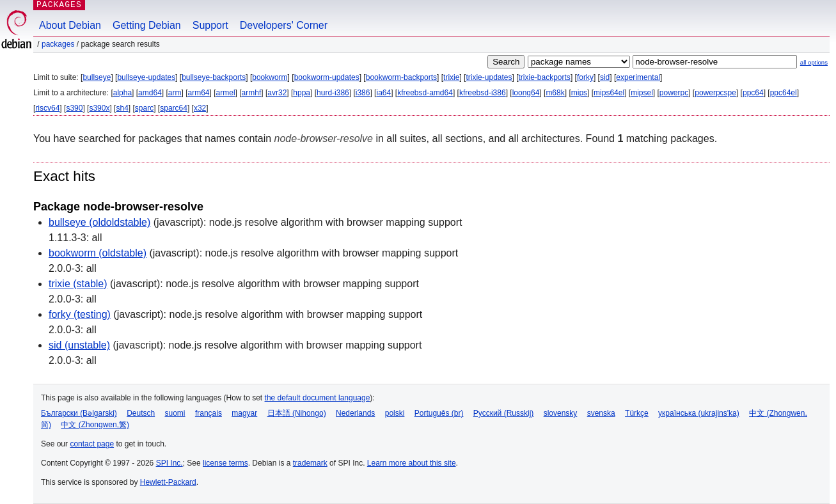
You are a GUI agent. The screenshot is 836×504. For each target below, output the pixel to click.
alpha (122, 93)
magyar (244, 413)
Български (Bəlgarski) (79, 413)
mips (579, 93)
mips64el (609, 93)
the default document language (318, 398)
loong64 (526, 93)
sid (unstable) (79, 345)
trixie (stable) (78, 284)
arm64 (199, 93)
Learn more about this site (412, 463)
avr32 (277, 93)
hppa (302, 93)
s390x (99, 108)
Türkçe (637, 413)
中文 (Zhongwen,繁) (95, 425)
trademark (310, 463)
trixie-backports (545, 77)
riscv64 (47, 108)
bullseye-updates (146, 77)
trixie (451, 77)
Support (210, 25)
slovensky (561, 413)
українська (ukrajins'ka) (699, 413)
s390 (74, 108)
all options (814, 62)
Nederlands (355, 413)
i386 (363, 93)
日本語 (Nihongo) (297, 413)
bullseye (97, 77)
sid (605, 77)
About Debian (70, 25)
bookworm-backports (401, 77)
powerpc (674, 93)
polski (395, 413)
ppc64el (784, 93)
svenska (601, 413)
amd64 (150, 93)
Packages (58, 44)
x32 (200, 108)
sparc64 (174, 108)
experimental (638, 77)
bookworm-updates (327, 77)
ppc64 (753, 93)
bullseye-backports (214, 77)
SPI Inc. (170, 463)
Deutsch (141, 413)
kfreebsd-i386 (483, 93)
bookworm (270, 77)
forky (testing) (80, 314)
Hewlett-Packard (168, 482)
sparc (144, 108)
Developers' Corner (284, 25)
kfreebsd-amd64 (425, 93)
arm (175, 93)
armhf (252, 93)
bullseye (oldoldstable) (99, 222)
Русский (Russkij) (504, 413)
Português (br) (439, 413)
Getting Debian (147, 25)
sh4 (122, 108)
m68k (555, 93)
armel (226, 93)
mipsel (642, 93)
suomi (175, 413)
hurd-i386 (333, 93)
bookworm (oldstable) (98, 253)
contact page (92, 444)
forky (585, 77)
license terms (225, 463)
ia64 (383, 93)
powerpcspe (715, 93)
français (209, 413)
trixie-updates (489, 77)
